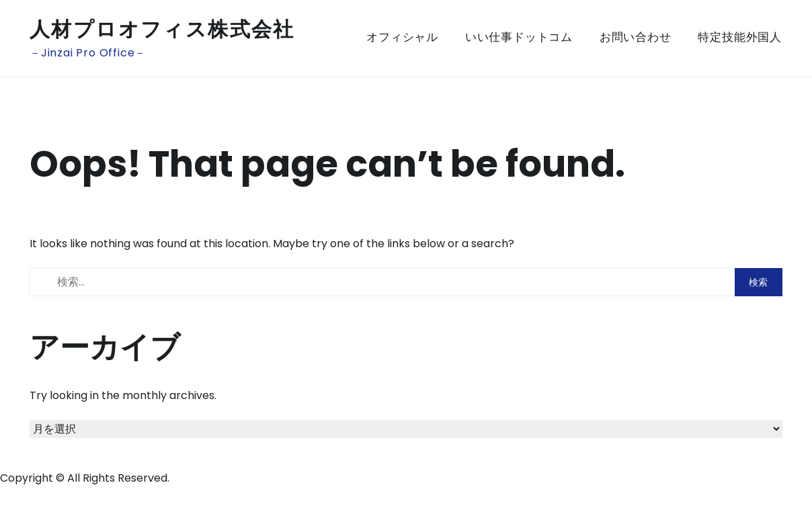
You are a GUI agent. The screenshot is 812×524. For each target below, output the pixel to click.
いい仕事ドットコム (519, 37)
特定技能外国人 (740, 37)
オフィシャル (402, 37)
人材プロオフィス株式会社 (162, 30)
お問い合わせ (636, 37)
